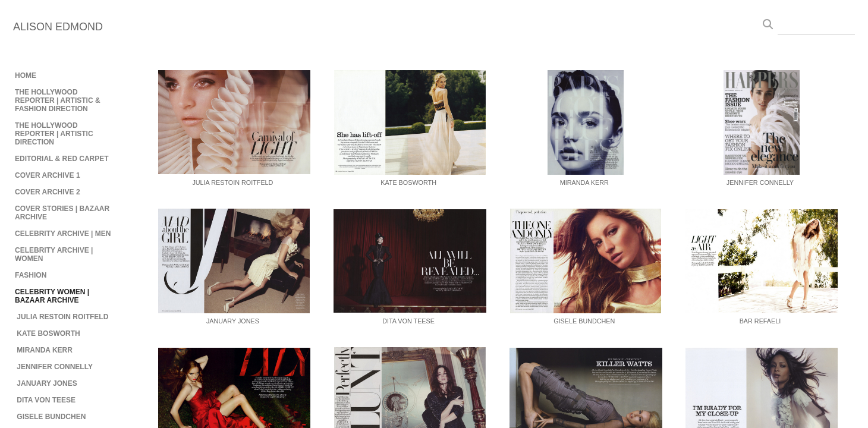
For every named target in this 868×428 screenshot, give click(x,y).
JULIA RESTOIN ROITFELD (62, 317)
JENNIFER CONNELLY (55, 367)
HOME (26, 75)
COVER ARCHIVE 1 (48, 175)
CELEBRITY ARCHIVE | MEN (63, 234)
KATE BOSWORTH (48, 333)
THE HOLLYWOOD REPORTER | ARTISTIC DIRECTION (54, 134)
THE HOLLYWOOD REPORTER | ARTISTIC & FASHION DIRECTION (58, 100)
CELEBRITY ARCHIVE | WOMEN (54, 254)
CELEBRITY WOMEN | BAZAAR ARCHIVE (52, 296)
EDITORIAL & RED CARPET (62, 159)
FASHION (31, 275)
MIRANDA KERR (45, 350)
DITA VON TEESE (46, 400)
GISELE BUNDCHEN (51, 417)
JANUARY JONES (47, 383)
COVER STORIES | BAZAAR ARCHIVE (62, 213)
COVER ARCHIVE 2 (48, 192)
